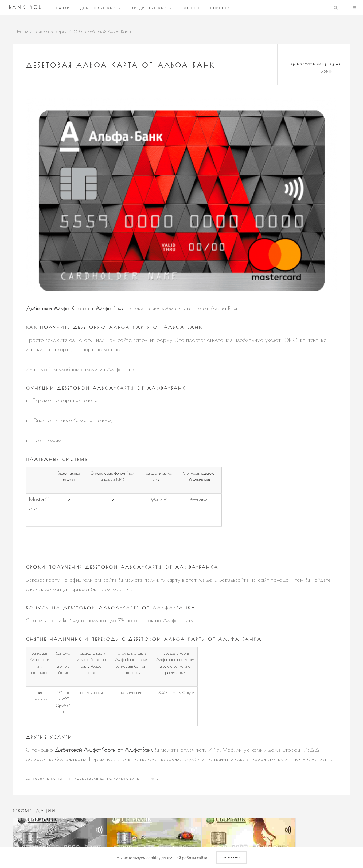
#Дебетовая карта (93, 779)
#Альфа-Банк (126, 779)
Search (335, 7)
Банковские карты (44, 779)
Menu (354, 7)
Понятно (231, 857)
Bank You (26, 7)
